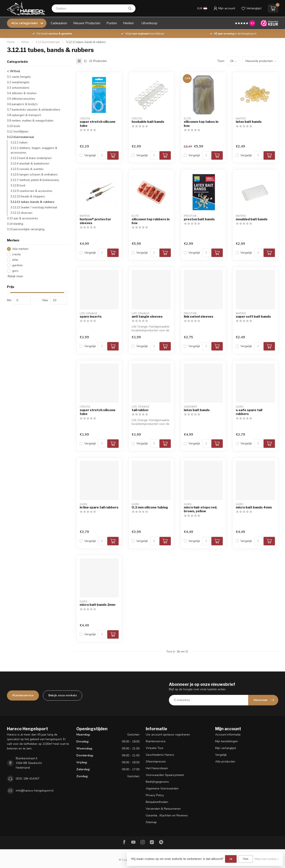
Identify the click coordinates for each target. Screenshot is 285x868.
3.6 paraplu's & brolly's (22, 104)
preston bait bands (199, 219)
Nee (246, 859)
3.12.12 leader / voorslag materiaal (34, 207)
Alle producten (225, 762)
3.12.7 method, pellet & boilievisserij (35, 180)
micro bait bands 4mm (254, 507)
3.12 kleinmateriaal (48, 42)
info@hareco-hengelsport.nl (35, 791)
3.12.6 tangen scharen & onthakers (34, 175)
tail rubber (140, 410)
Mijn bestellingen (227, 741)
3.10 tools (14, 126)
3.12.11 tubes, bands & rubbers (86, 42)
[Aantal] (102, 155)
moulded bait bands (252, 219)
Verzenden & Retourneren (163, 809)
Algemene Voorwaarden (162, 788)
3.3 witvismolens (18, 88)
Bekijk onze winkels (63, 695)
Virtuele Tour (155, 748)
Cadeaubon (59, 23)
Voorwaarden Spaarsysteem (165, 775)
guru (15, 271)
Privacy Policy (155, 795)
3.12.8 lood (18, 185)
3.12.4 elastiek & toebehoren (30, 164)
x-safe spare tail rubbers (249, 412)
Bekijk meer (15, 276)
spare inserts (91, 317)
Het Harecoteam (157, 768)
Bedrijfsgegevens (157, 782)
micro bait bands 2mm (97, 605)
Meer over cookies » (267, 859)
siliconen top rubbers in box (151, 221)
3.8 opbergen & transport (24, 115)
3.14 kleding (15, 224)
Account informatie (228, 735)
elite (15, 260)
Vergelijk (90, 155)
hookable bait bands (148, 122)
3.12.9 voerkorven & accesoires (31, 191)
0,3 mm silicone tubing (150, 507)
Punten (112, 23)
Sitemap (151, 822)
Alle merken (20, 249)
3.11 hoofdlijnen (18, 132)
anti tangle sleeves (147, 317)
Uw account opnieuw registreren (168, 735)
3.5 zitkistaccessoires (21, 99)
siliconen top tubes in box (201, 124)
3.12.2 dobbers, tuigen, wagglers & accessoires (34, 150)
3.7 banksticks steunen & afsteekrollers (34, 110)
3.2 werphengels (18, 82)
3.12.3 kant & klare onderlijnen (31, 158)
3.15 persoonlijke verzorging (26, 229)
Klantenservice (23, 695)
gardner (17, 265)
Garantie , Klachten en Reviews (167, 815)
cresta (16, 254)
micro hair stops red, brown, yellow (201, 509)
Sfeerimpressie (156, 762)
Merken (128, 23)
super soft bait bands (253, 317)
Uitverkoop (149, 23)
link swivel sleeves (199, 317)
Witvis (25, 42)
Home (11, 42)
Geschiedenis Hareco (160, 755)
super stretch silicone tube (98, 124)
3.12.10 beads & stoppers (28, 196)
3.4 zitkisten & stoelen (22, 93)
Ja (231, 859)
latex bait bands (249, 122)
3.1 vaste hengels (19, 77)
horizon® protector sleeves (95, 221)
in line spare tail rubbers (99, 507)
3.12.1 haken (19, 142)
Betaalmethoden (157, 802)
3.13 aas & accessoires (22, 218)
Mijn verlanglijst (226, 748)
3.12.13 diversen (21, 213)
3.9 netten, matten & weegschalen (30, 121)
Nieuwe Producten (87, 23)
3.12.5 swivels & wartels (27, 169)
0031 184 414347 (28, 779)
